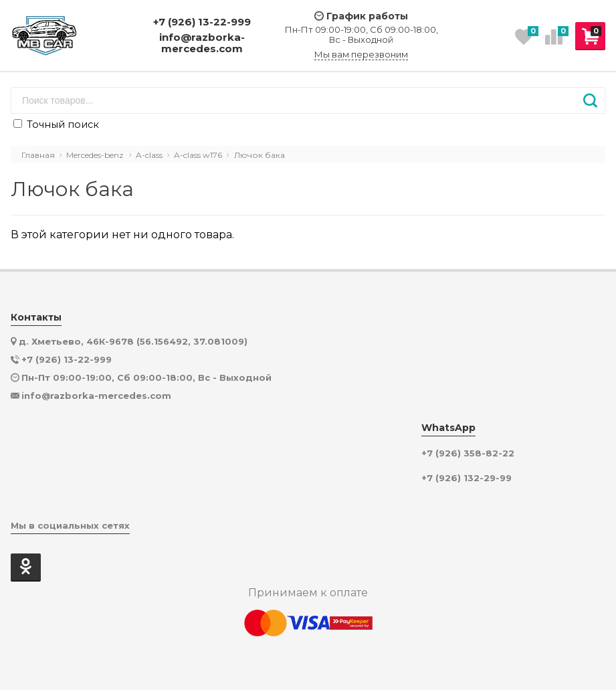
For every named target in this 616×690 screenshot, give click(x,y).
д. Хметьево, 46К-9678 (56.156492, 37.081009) (133, 341)
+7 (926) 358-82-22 (468, 453)
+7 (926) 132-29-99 (467, 478)
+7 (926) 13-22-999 (202, 22)
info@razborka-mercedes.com (202, 43)
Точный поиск (56, 124)
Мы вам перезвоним (361, 55)
